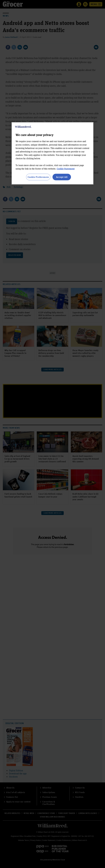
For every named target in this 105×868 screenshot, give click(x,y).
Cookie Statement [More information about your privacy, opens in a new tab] (66, 169)
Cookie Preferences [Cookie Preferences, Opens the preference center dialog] (38, 177)
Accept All (62, 177)
